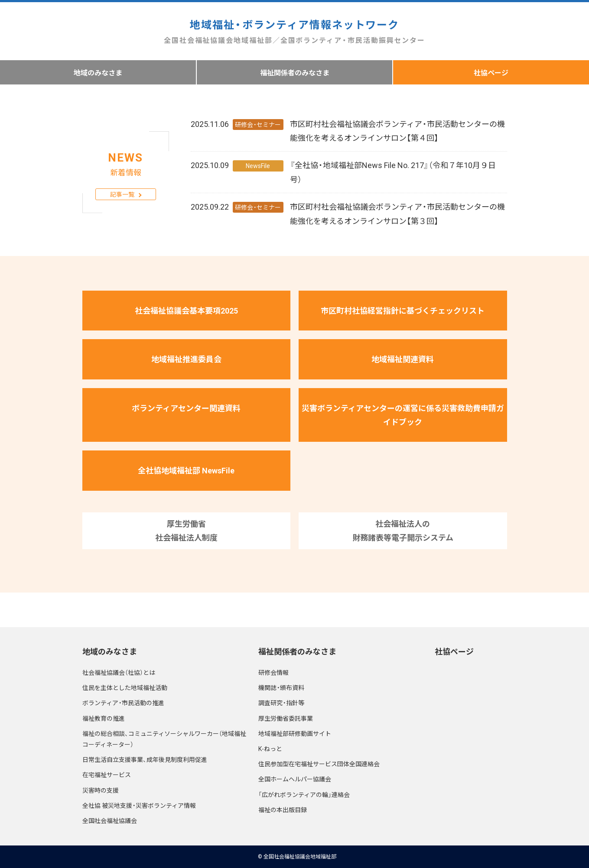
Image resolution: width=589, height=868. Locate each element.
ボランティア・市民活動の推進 (123, 703)
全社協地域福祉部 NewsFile (186, 470)
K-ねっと (270, 748)
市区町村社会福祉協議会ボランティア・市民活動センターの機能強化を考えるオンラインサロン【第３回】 (397, 213)
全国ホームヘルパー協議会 (295, 779)
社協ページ (454, 651)
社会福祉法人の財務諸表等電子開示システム (403, 530)
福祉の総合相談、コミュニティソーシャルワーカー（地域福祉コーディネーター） (164, 739)
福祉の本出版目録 (283, 810)
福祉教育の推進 (104, 718)
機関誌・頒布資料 (281, 687)
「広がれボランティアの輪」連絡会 (304, 794)
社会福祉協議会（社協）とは (119, 672)
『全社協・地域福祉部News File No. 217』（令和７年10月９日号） (393, 172)
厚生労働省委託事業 (286, 718)
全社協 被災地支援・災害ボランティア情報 (139, 805)
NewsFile (258, 165)
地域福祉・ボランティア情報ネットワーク (294, 31)
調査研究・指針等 (281, 703)
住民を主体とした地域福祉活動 (125, 687)
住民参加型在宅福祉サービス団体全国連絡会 (319, 764)
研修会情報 (273, 672)
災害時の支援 (101, 790)
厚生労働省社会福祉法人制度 (186, 530)
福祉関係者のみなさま (295, 72)
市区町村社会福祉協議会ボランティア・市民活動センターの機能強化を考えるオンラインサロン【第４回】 (397, 131)
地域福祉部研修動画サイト (295, 733)
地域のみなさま (98, 72)
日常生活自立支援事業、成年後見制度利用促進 (145, 759)
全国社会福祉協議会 (110, 820)
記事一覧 (122, 194)
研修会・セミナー (258, 124)
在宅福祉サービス (107, 774)
